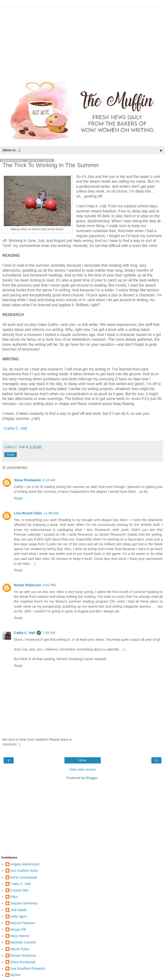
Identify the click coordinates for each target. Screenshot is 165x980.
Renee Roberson (28, 585)
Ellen (14, 897)
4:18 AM (49, 480)
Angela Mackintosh (25, 864)
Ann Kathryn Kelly (24, 871)
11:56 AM (51, 513)
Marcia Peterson (23, 923)
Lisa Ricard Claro (28, 513)
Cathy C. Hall (16, 428)
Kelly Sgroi (19, 916)
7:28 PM (49, 633)
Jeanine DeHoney (24, 903)
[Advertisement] (82, 41)
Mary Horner (20, 936)
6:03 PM (49, 585)
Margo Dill (18, 929)
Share (11, 455)
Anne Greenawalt (24, 877)
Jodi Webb (18, 910)
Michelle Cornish (23, 942)
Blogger (92, 778)
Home (82, 760)
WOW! (15, 975)
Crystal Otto (19, 890)
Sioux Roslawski (28, 480)
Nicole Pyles (20, 949)
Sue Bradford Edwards (28, 968)
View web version (83, 769)
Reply (18, 498)
